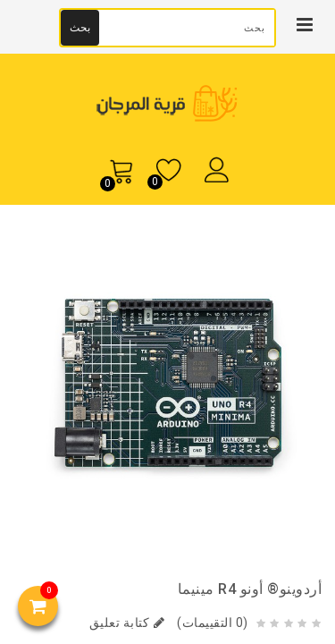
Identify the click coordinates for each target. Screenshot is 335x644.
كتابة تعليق (127, 623)
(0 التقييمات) (211, 623)
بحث (80, 28)
